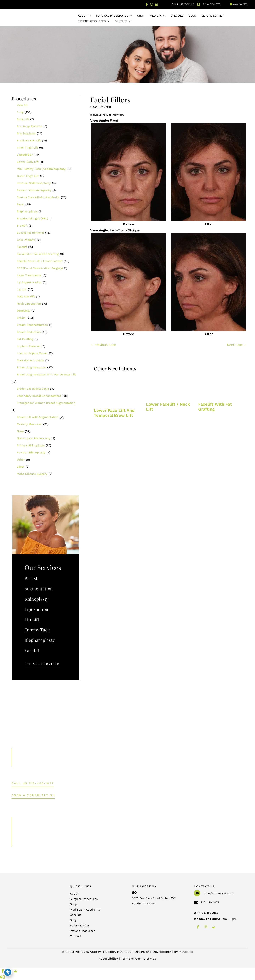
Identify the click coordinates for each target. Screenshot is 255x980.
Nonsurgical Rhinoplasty (34, 438)
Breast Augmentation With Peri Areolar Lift (46, 375)
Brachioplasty (26, 133)
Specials (76, 915)
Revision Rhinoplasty (31, 453)
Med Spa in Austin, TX (85, 910)
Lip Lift (22, 289)
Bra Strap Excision (29, 126)
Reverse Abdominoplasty (34, 183)
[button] (42, 664)
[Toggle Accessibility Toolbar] (8, 972)
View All (22, 105)
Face (20, 204)
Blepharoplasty (27, 211)
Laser (21, 467)
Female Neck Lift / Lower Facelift (40, 261)
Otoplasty (24, 311)
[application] (89, 16)
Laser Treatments (29, 275)
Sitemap (150, 959)
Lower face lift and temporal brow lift (114, 413)
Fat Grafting (25, 339)
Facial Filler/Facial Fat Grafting (38, 254)
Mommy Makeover (29, 424)
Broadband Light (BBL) (32, 218)
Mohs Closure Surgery (32, 474)
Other (21, 460)
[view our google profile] (156, 4)
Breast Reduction (29, 332)
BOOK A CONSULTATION (33, 795)
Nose (20, 431)
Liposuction (25, 155)
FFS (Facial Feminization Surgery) (40, 268)
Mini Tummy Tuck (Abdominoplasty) (42, 169)
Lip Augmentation (29, 282)
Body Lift (23, 119)
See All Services (42, 664)
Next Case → (237, 345)
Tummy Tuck (37, 630)
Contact (76, 936)
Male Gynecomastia (30, 360)
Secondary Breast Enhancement (39, 396)
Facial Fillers (110, 100)
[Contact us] (1, 977)
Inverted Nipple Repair (32, 353)
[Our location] (4, 977)
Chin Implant (26, 240)
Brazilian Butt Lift (29, 140)
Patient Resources (83, 931)
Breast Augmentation (31, 367)
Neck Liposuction (29, 304)
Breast (21, 318)
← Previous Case (103, 345)
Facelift (22, 247)
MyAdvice (186, 952)
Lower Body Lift (28, 162)
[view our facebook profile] (147, 4)
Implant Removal (29, 346)
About (74, 894)
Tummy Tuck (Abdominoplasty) (38, 197)
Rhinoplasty (37, 599)
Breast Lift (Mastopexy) (33, 389)
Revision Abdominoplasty (34, 190)
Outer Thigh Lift (28, 176)
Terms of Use (131, 959)
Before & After (80, 925)
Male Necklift (26, 296)
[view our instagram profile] (151, 4)
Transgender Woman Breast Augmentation (46, 403)
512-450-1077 (208, 4)
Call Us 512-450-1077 (33, 783)
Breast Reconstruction (32, 325)
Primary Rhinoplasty (31, 445)
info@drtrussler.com (219, 893)
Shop (73, 904)
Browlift (22, 226)
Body (20, 112)
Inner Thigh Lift (27, 148)
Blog (73, 920)
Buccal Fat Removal (30, 233)
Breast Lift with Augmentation (38, 417)
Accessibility (108, 959)
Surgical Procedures (84, 899)
